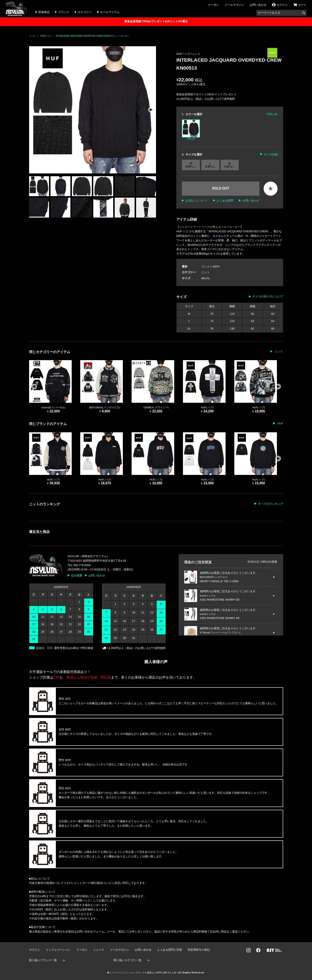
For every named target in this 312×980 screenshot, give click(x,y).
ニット (196, 54)
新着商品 (44, 12)
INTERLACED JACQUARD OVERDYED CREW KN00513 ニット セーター (92, 36)
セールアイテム (110, 12)
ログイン (35, 950)
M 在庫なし (191, 165)
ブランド (64, 12)
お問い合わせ (258, 5)
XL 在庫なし (230, 165)
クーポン (214, 5)
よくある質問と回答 (170, 950)
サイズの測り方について (268, 296)
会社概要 (77, 575)
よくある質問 (225, 201)
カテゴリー (85, 12)
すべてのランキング (271, 504)
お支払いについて (196, 201)
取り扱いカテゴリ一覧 (128, 960)
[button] (151, 110)
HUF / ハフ (183, 54)
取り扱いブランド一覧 (43, 960)
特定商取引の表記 (199, 950)
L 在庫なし (210, 165)
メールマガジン (234, 5)
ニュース (99, 950)
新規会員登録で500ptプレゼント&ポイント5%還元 (156, 21)
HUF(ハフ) (46, 36)
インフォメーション (58, 950)
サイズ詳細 (271, 154)
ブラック (191, 130)
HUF (280, 423)
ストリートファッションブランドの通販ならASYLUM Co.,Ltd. (143, 973)
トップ (32, 36)
